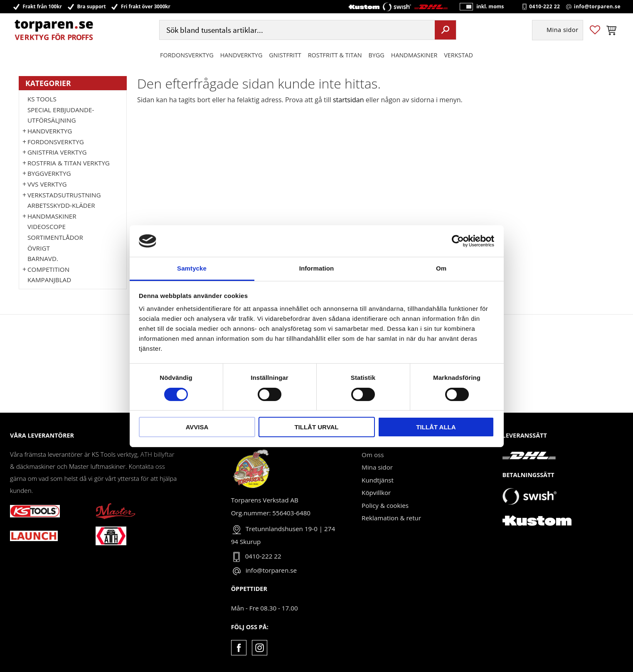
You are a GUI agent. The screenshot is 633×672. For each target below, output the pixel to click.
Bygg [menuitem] (377, 55)
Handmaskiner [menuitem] (414, 55)
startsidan (349, 100)
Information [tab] (317, 268)
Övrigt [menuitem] (39, 248)
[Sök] (445, 30)
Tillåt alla (436, 427)
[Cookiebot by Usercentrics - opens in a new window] (458, 241)
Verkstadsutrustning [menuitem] (64, 195)
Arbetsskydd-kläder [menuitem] (61, 205)
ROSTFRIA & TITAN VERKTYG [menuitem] (69, 163)
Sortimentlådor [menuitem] (55, 237)
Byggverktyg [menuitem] (49, 173)
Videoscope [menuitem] (47, 226)
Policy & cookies (385, 505)
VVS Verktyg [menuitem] (47, 184)
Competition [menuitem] (48, 269)
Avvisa (197, 427)
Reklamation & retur (391, 518)
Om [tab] (441, 268)
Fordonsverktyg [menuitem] (187, 55)
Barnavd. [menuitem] (43, 258)
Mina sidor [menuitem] (563, 31)
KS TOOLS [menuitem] (42, 99)
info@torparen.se (597, 7)
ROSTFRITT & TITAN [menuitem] (335, 55)
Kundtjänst (378, 480)
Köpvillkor (376, 492)
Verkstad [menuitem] (458, 55)
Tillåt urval (316, 427)
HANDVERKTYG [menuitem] (241, 55)
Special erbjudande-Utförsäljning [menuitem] (61, 115)
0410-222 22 (544, 7)
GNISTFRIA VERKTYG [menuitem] (57, 152)
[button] (595, 31)
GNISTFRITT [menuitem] (285, 55)
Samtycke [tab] (192, 268)
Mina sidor (377, 467)
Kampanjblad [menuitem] (49, 280)
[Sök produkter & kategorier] (296, 31)
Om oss (373, 455)
